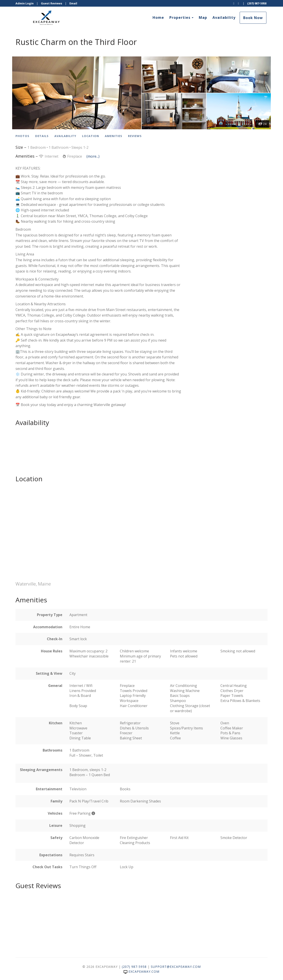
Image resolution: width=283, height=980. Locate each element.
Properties (180, 17)
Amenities (114, 136)
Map (203, 17)
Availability (224, 17)
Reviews (135, 136)
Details (42, 136)
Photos (22, 136)
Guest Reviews (52, 3)
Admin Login (25, 3)
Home (158, 17)
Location (91, 136)
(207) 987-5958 (257, 3)
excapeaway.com (141, 971)
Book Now (253, 18)
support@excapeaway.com (176, 967)
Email (73, 3)
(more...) (93, 156)
